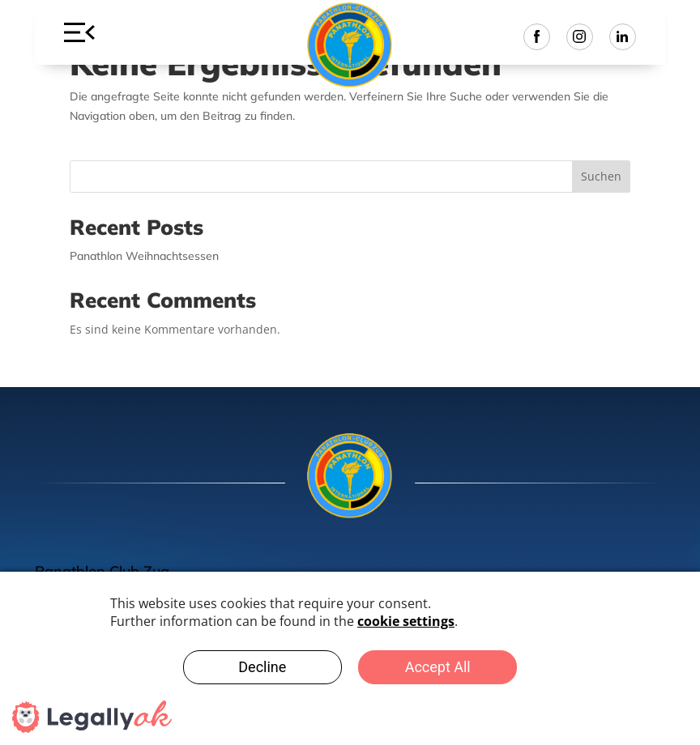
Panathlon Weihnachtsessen (144, 256)
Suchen (601, 176)
